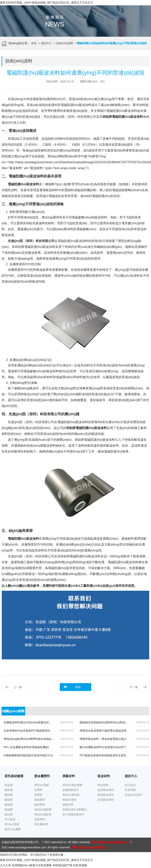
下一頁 (134, 687)
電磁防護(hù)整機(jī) (75, 810)
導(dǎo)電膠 (42, 785)
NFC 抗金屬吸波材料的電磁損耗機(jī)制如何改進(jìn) (35, 747)
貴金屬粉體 (41, 824)
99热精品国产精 (62, 865)
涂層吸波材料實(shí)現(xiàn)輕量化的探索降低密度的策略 (39, 722)
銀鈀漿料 (40, 805)
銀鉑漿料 (40, 800)
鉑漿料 (38, 795)
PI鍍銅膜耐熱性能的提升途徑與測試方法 (28, 755)
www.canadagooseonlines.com (27, 847)
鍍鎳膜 (9, 805)
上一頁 (18, 687)
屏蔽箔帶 (68, 805)
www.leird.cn (59, 842)
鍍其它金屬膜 (13, 829)
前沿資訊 (130, 785)
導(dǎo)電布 (70, 800)
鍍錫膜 (9, 810)
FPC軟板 (10, 819)
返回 (78, 687)
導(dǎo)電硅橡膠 (72, 785)
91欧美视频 (80, 865)
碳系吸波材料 (106, 790)
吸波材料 (103, 785)
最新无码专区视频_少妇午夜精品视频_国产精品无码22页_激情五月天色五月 (46, 3)
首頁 (34, 43)
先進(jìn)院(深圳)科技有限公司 (20, 842)
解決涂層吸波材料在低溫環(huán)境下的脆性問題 (110, 747)
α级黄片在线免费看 (40, 865)
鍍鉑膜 (9, 800)
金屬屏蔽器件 (71, 790)
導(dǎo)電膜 (12, 824)
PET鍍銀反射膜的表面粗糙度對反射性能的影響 (108, 755)
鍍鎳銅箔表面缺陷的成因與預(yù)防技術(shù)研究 (110, 722)
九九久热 (6, 865)
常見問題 (130, 790)
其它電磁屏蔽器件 (73, 814)
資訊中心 (46, 43)
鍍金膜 (9, 785)
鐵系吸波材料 (106, 795)
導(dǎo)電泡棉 (71, 795)
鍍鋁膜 (9, 814)
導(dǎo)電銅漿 (43, 810)
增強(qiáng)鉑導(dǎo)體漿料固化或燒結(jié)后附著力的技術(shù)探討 (45, 739)
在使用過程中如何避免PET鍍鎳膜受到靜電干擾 (32, 731)
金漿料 (38, 790)
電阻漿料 (40, 819)
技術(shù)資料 (65, 43)
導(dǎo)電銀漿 (43, 814)
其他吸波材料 (106, 800)
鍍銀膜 (9, 790)
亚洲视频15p (20, 865)
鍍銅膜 (9, 795)
